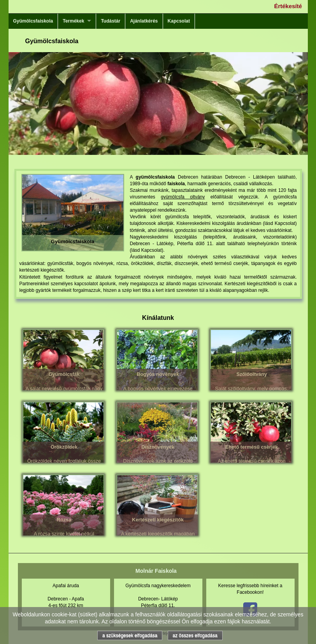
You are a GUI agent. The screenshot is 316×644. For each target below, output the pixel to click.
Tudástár (111, 21)
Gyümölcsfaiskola (33, 21)
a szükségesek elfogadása (130, 635)
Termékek (73, 21)
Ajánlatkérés (144, 21)
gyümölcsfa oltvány (183, 197)
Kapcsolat (179, 21)
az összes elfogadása (195, 635)
